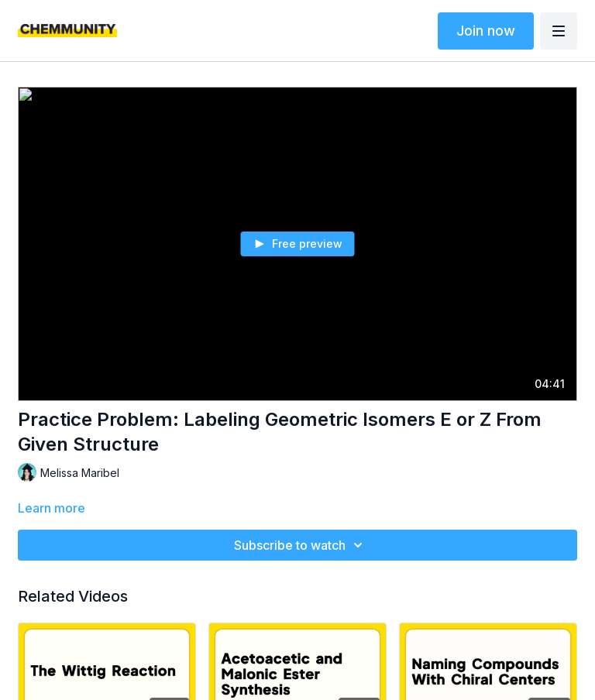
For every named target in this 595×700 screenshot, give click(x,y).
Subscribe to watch (301, 545)
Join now (486, 31)
